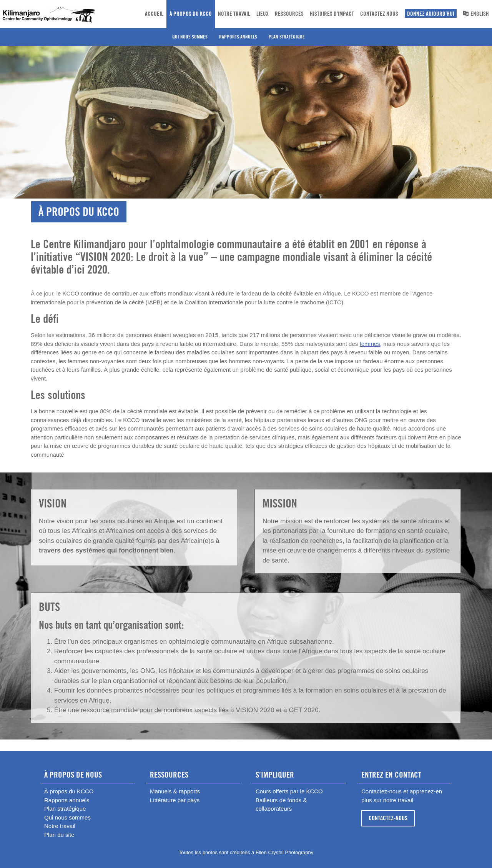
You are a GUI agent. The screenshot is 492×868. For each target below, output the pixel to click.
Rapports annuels (238, 37)
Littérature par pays (175, 800)
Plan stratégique (287, 37)
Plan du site (59, 835)
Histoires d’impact (332, 14)
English (476, 14)
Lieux (263, 14)
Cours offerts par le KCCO (289, 791)
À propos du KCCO (191, 14)
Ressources (289, 14)
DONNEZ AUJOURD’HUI (431, 14)
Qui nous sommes (190, 37)
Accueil (154, 14)
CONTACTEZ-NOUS (388, 818)
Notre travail (234, 14)
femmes (370, 344)
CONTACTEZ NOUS (379, 14)
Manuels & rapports (175, 791)
